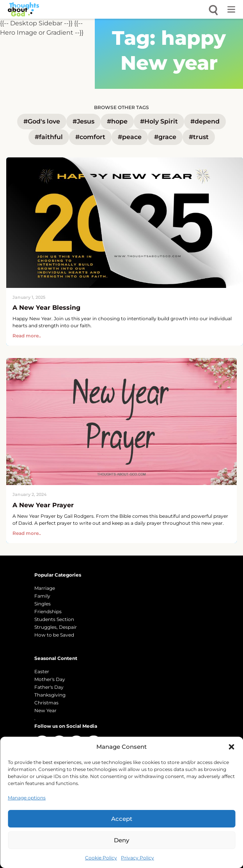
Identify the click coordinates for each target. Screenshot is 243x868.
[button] (231, 747)
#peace (130, 137)
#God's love (42, 121)
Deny (121, 840)
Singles (43, 604)
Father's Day (49, 687)
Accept (122, 819)
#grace (165, 137)
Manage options (27, 798)
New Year (45, 710)
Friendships (48, 611)
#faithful (49, 137)
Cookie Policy (101, 858)
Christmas (46, 703)
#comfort (90, 137)
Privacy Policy (137, 858)
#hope (117, 121)
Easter (42, 671)
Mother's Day (50, 679)
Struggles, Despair (56, 627)
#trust (199, 137)
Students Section (54, 619)
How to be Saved (54, 635)
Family (42, 596)
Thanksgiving (50, 695)
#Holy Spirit (159, 121)
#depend (205, 121)
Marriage (45, 588)
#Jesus (83, 121)
